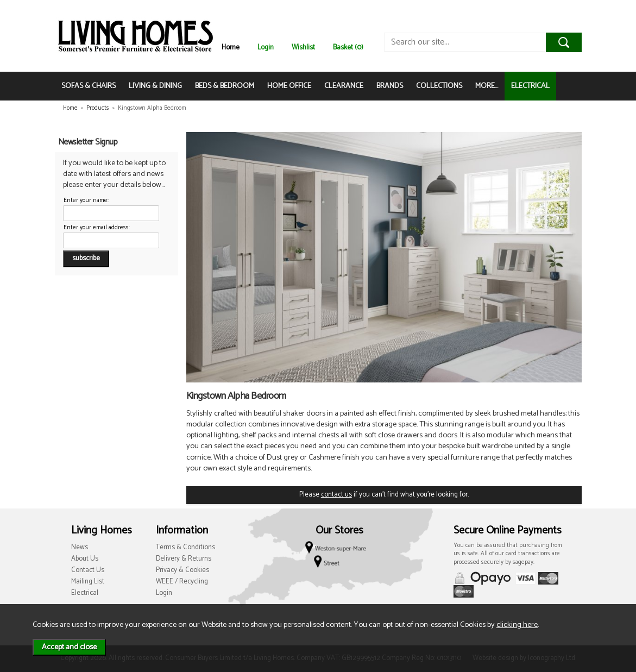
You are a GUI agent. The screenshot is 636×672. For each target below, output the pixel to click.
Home (231, 48)
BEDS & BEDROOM (225, 86)
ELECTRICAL (530, 86)
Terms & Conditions (185, 547)
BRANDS (390, 86)
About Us (85, 559)
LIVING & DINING (155, 86)
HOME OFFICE (289, 86)
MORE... (487, 86)
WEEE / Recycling (182, 582)
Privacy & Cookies (182, 570)
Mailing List (88, 582)
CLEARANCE (344, 86)
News (80, 547)
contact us (336, 495)
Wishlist (303, 48)
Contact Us (88, 570)
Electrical (85, 593)
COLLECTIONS (439, 86)
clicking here (517, 625)
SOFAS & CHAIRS (89, 86)
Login (266, 48)
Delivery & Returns (184, 559)
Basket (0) (348, 48)
